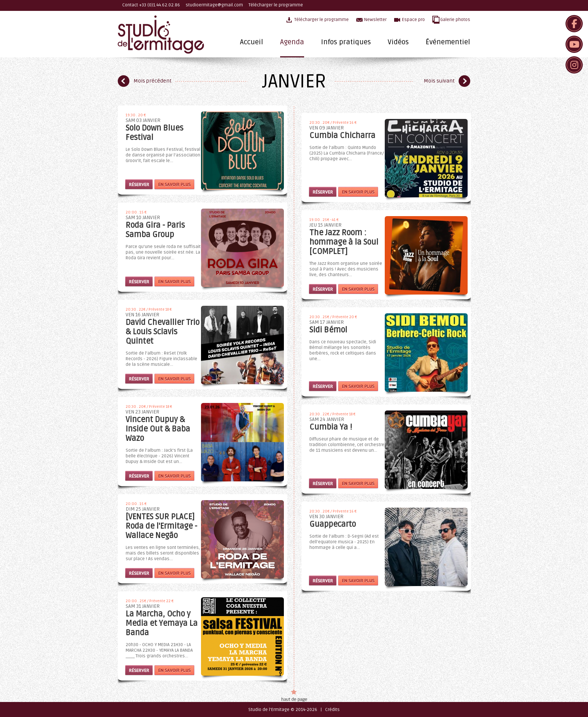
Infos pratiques (346, 42)
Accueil (252, 42)
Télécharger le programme (276, 5)
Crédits (332, 710)
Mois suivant (439, 81)
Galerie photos (455, 20)
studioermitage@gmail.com (214, 5)
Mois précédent (152, 81)
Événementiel (448, 42)
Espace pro (413, 20)
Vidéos (398, 42)
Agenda (292, 42)
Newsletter (375, 20)
